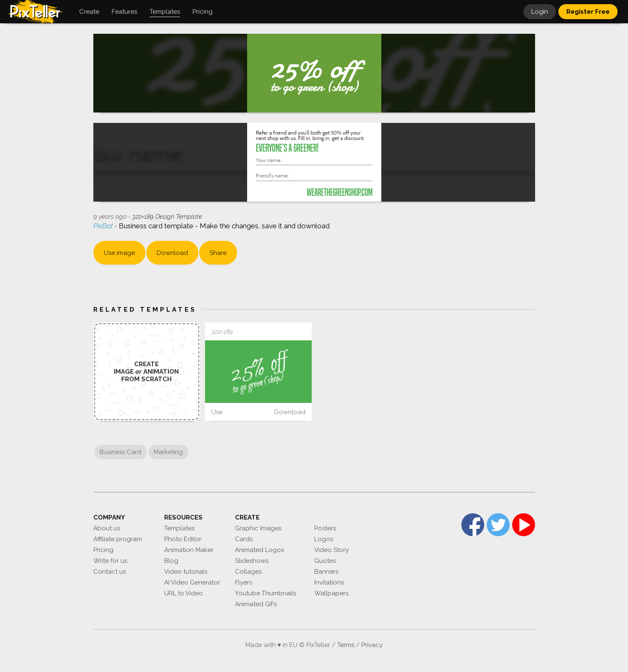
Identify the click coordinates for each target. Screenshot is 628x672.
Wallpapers (331, 593)
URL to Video (184, 593)
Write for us (110, 561)
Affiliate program (118, 539)
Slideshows (252, 561)
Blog (171, 561)
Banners (326, 572)
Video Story (332, 550)
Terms (346, 645)
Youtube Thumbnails (265, 593)
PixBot (104, 226)
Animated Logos (259, 550)
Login (540, 12)
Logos (324, 539)
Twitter (498, 525)
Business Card (120, 452)
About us (107, 528)
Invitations (329, 582)
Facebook (473, 525)
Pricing (103, 550)
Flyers (244, 582)
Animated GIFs (256, 604)
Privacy (372, 645)
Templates (179, 528)
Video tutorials (186, 572)
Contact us (110, 572)
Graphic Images (258, 528)
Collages (248, 572)
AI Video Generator (192, 582)
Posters (325, 528)
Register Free (588, 12)
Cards (244, 539)
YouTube (524, 525)
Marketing (168, 452)
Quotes (325, 561)
